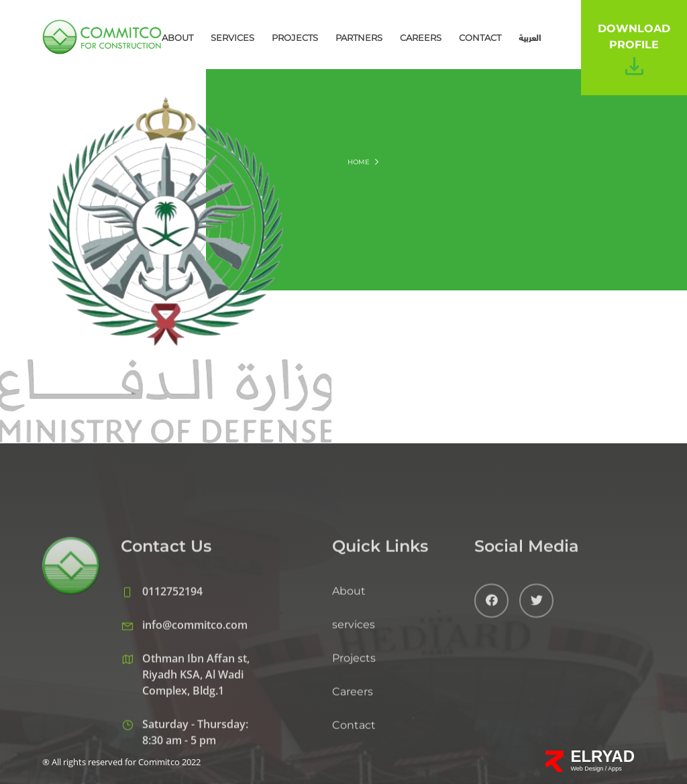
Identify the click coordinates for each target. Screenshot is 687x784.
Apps (615, 769)
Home (359, 162)
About (177, 38)
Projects (295, 38)
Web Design (587, 769)
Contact (480, 38)
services (232, 38)
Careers (421, 38)
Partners (359, 38)
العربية (530, 38)
